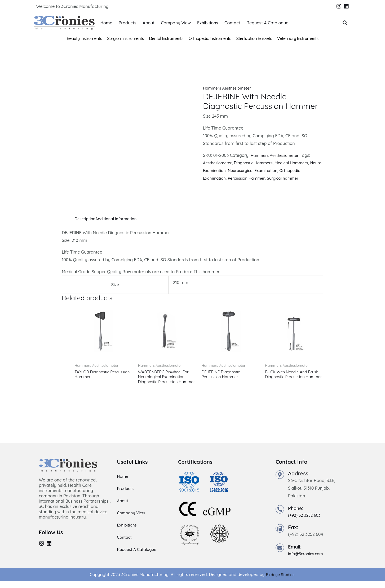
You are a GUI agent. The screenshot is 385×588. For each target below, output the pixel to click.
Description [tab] (86, 219)
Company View (176, 23)
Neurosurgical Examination (270, 170)
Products (128, 23)
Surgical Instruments (126, 38)
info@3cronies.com (307, 560)
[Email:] (280, 555)
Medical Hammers (298, 163)
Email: (296, 553)
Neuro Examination (222, 170)
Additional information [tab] (119, 219)
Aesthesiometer (218, 163)
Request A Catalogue (267, 23)
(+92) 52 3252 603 (306, 522)
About (149, 23)
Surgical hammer (289, 178)
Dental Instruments (166, 38)
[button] (345, 23)
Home (106, 23)
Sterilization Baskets (254, 38)
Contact (232, 23)
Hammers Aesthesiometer (229, 88)
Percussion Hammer (249, 178)
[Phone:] (280, 516)
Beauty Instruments (84, 38)
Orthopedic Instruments (210, 38)
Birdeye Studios (280, 581)
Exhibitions (208, 23)
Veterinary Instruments (298, 38)
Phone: (297, 515)
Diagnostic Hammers (257, 163)
